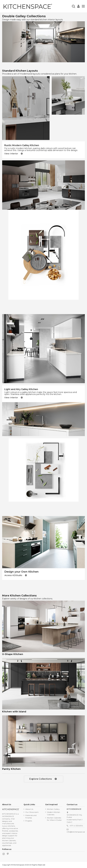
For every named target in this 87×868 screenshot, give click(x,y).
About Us (29, 809)
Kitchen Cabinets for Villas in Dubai (54, 819)
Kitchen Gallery (53, 809)
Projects (29, 821)
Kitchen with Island (14, 712)
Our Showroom (32, 812)
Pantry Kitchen (11, 769)
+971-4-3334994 (76, 826)
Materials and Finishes (31, 817)
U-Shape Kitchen (13, 654)
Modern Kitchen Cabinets (54, 813)
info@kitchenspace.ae (76, 832)
